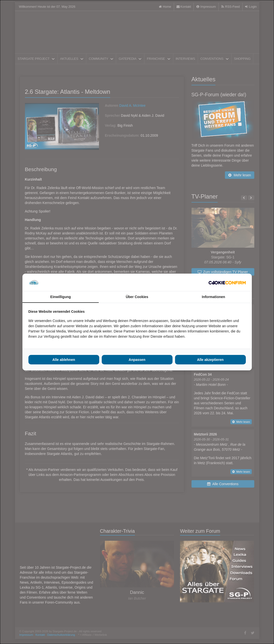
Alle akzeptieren (210, 360)
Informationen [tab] (214, 297)
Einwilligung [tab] (61, 297)
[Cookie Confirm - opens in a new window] (227, 282)
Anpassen (137, 360)
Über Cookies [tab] (137, 297)
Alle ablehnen (64, 360)
